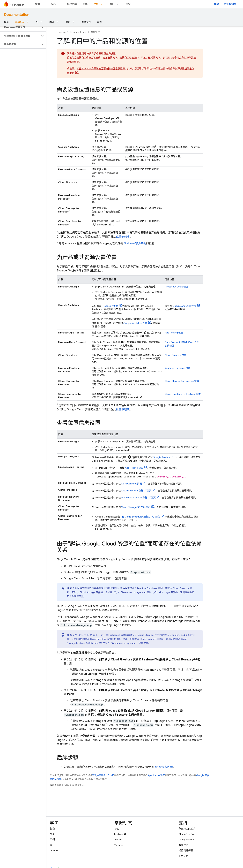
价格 (85, 4)
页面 (134, 468)
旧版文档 (183, 856)
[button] (20, 27)
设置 (135, 323)
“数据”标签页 (137, 491)
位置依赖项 (123, 237)
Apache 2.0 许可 (156, 775)
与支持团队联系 (187, 829)
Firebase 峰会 (121, 834)
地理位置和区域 (163, 767)
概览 (6, 22)
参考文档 (86, 22)
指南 (52, 829)
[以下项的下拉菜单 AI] (42, 22)
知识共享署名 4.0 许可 (103, 775)
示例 (100, 22)
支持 (128, 4)
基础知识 (95, 32)
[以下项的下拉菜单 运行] (60, 4)
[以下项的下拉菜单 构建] (44, 4)
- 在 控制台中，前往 (140, 517)
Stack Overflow (187, 834)
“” (162, 457)
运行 (54, 4)
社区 (112, 4)
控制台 (110, 306)
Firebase (61, 32)
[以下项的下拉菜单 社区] (119, 4)
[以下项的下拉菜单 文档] (103, 4)
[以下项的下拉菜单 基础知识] (29, 22)
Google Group (187, 840)
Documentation (17, 15)
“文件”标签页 (136, 507)
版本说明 (183, 845)
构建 (38, 4)
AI (37, 22)
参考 (52, 834)
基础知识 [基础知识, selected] (20, 22)
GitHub (54, 850)
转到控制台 (230, 4)
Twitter (118, 840)
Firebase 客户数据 (135, 244)
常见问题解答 (186, 850)
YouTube (119, 845)
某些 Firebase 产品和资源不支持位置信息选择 (101, 68)
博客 (216, 4)
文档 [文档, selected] (96, 4)
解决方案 (72, 4)
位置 (176, 287)
